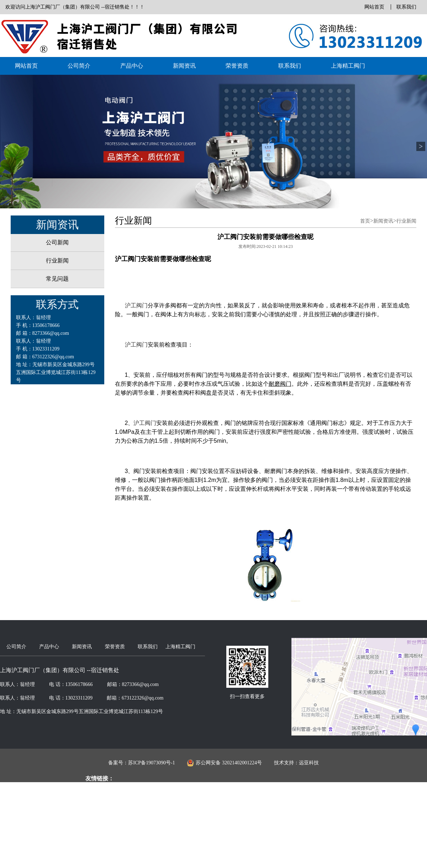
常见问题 (57, 279)
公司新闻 (57, 242)
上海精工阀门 (348, 66)
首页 (365, 221)
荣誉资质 (237, 66)
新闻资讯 (184, 66)
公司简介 (79, 66)
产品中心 (132, 66)
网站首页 (374, 7)
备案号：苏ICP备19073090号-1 (141, 763)
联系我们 (406, 7)
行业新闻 (57, 261)
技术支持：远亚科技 (296, 763)
